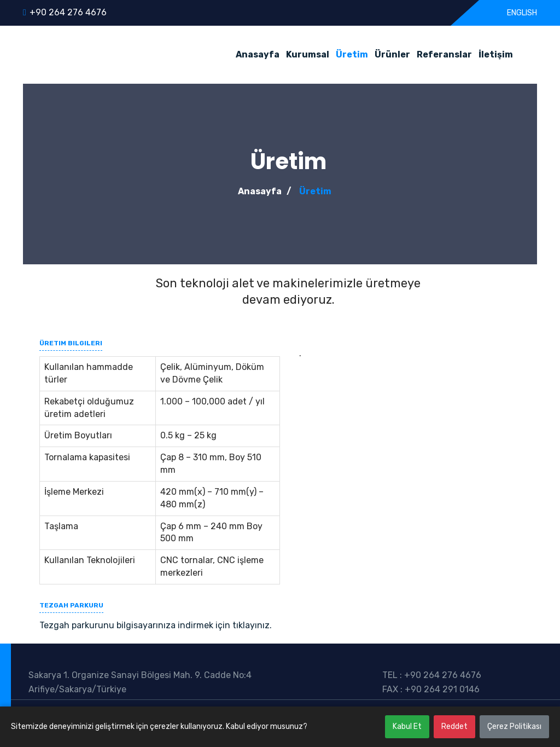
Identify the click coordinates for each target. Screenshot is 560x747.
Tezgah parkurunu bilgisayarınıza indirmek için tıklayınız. (156, 625)
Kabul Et (407, 726)
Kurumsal (308, 54)
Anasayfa (258, 54)
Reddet (454, 726)
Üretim (352, 54)
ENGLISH (521, 13)
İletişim (496, 54)
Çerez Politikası (514, 726)
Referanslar (444, 54)
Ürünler (392, 54)
